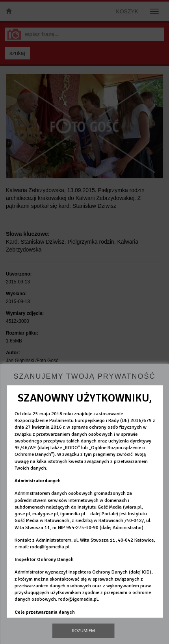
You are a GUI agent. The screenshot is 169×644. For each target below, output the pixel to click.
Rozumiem (83, 630)
